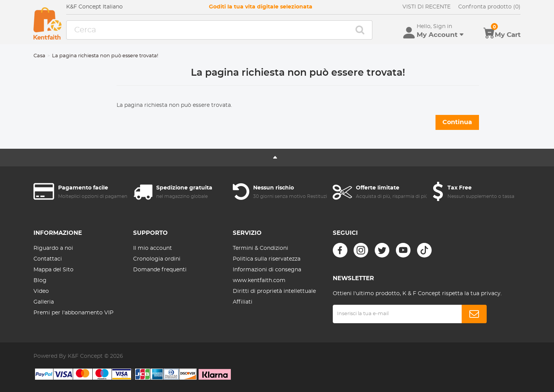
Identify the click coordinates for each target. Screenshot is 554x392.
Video (41, 291)
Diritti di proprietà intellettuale (274, 291)
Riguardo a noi (53, 248)
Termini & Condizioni (260, 248)
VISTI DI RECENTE (426, 7)
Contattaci (48, 259)
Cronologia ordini (157, 259)
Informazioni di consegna (267, 270)
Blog (40, 281)
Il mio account (153, 248)
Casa (39, 56)
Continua (457, 122)
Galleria (44, 302)
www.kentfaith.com (259, 281)
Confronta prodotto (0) (489, 7)
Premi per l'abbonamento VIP (73, 313)
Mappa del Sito (53, 270)
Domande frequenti (160, 270)
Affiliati (243, 302)
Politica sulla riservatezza (267, 259)
